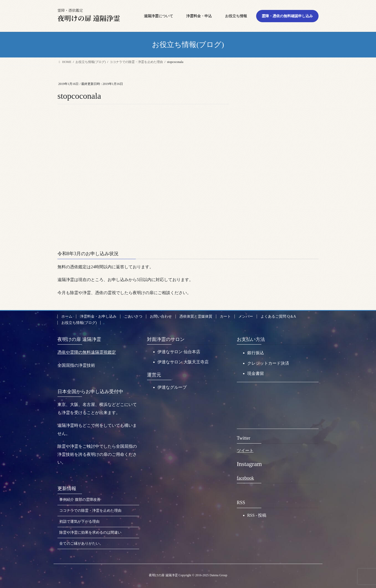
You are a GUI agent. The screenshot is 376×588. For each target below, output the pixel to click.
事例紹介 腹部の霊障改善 (80, 500)
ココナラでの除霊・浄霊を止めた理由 (90, 511)
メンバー (246, 316)
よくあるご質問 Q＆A (278, 316)
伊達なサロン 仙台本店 (179, 352)
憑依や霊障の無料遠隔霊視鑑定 (87, 352)
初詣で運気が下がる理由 (79, 522)
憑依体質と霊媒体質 (196, 316)
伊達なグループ (172, 387)
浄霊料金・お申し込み (98, 316)
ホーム (67, 316)
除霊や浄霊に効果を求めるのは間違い (90, 532)
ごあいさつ (133, 316)
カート (225, 316)
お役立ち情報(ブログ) (79, 323)
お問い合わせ (161, 316)
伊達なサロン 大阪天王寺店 (183, 362)
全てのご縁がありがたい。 (81, 543)
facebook (245, 478)
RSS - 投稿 (257, 515)
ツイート (245, 450)
